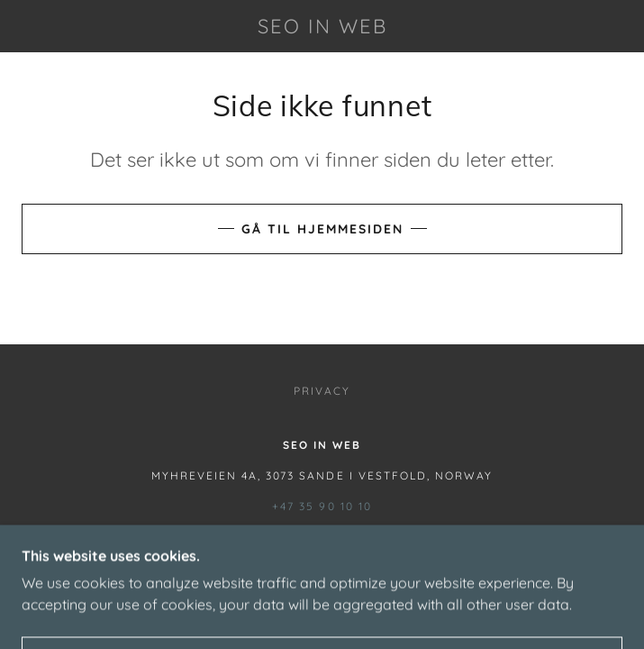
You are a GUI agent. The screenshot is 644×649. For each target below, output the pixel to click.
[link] (322, 26)
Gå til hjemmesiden (322, 229)
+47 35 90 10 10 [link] (322, 506)
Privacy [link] (322, 391)
